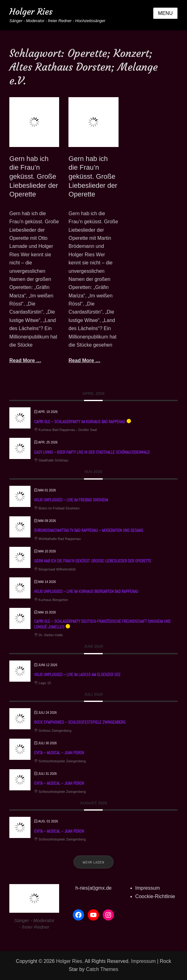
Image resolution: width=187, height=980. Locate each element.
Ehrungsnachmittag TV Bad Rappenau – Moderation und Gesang (89, 530)
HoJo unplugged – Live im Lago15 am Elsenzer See (77, 675)
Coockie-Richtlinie (155, 896)
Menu (165, 13)
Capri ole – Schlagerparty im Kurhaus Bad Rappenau (80, 422)
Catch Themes (102, 969)
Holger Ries (31, 12)
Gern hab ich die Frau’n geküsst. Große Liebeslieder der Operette (34, 176)
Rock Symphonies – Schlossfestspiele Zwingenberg (80, 722)
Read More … (25, 360)
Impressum (148, 888)
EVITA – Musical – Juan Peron (59, 753)
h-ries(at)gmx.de (93, 888)
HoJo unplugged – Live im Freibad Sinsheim (71, 500)
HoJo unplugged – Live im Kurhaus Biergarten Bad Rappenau (86, 592)
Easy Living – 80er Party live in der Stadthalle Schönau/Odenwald (92, 452)
